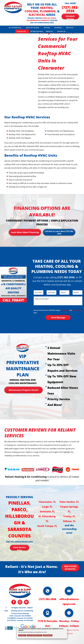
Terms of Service (77, 310)
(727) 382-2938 (70, 9)
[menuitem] (16, 28)
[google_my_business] (26, 602)
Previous (3, 285)
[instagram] (20, 602)
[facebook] (14, 602)
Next (24, 285)
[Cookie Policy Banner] (42, 633)
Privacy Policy (65, 310)
